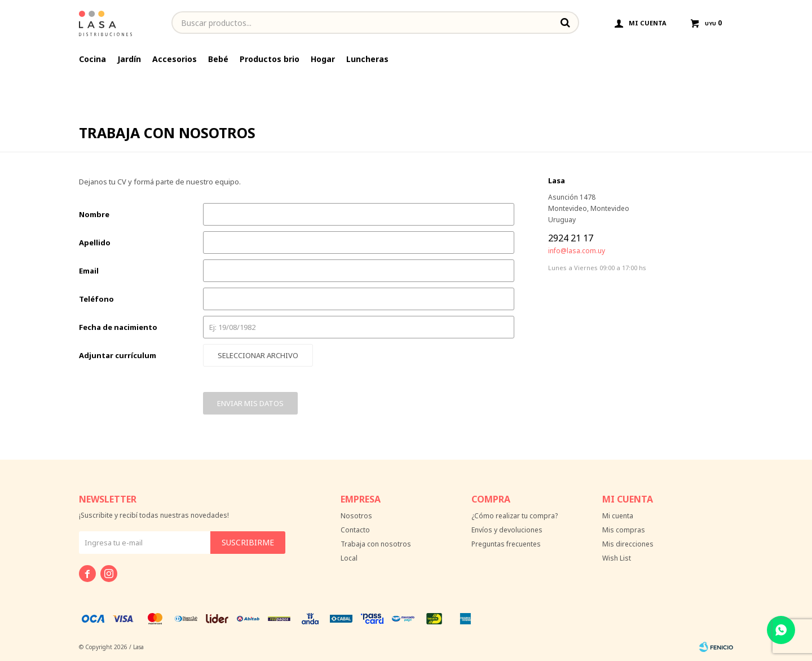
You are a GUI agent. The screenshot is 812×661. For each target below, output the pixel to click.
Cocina (92, 59)
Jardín (129, 59)
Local (349, 558)
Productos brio (270, 59)
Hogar (323, 59)
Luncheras (367, 59)
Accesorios (175, 59)
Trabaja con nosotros (376, 544)
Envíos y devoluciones (507, 530)
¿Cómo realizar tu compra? (515, 516)
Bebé (218, 59)
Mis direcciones (628, 544)
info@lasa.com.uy (577, 251)
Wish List (617, 558)
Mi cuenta (618, 516)
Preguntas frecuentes (506, 544)
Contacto (355, 530)
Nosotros (356, 516)
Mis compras (624, 530)
